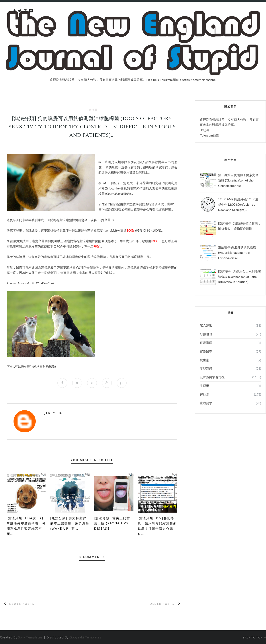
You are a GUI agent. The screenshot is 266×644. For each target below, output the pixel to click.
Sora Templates (30, 637)
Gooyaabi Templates (85, 637)
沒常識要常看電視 (212, 377)
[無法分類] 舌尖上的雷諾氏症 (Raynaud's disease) (112, 523)
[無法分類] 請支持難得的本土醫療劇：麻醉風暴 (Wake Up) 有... (70, 523)
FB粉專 (205, 130)
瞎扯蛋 (93, 110)
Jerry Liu (54, 413)
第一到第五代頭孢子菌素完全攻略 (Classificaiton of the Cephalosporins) (238, 180)
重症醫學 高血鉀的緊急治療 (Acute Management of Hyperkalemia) (237, 253)
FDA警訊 (206, 325)
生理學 (204, 386)
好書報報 (206, 334)
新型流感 (206, 368)
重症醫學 (206, 403)
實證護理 (206, 343)
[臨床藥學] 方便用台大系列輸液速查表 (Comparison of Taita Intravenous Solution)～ (240, 277)
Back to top (254, 637)
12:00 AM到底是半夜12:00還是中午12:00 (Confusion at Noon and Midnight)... (238, 204)
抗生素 (204, 360)
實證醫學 (206, 351)
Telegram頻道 (209, 135)
